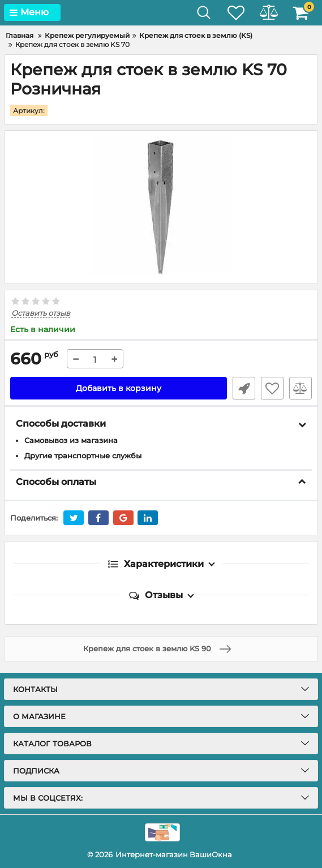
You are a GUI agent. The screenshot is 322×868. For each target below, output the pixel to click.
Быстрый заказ (244, 388)
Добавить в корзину (119, 388)
